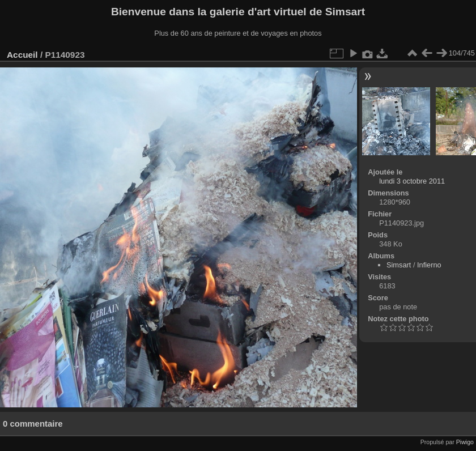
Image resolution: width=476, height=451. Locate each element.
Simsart (399, 265)
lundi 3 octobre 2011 (412, 181)
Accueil (22, 55)
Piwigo (465, 442)
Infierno (429, 265)
